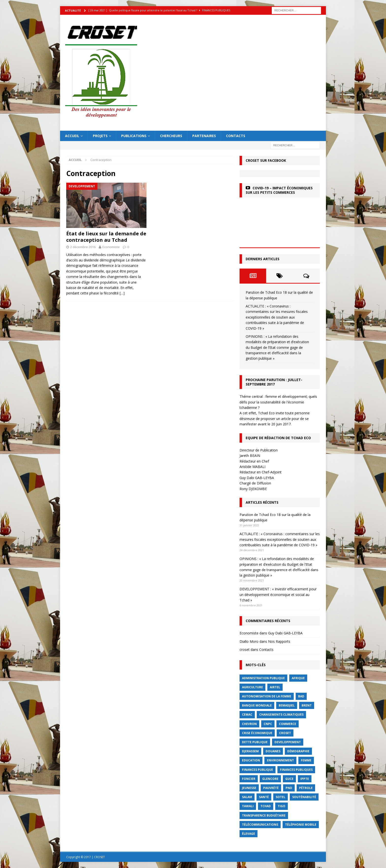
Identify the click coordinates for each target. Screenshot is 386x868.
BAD (301, 696)
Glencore (270, 779)
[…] (122, 293)
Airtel (275, 687)
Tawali (248, 806)
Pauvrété (271, 788)
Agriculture (252, 687)
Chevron (249, 724)
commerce (288, 724)
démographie (298, 751)
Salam (247, 797)
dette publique (255, 742)
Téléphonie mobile (301, 825)
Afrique (298, 678)
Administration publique (263, 678)
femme (306, 760)
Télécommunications (260, 825)
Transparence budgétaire (264, 815)
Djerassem (250, 751)
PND (289, 788)
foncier (249, 779)
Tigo (281, 806)
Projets (100, 136)
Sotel (281, 797)
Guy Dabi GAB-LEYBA (285, 633)
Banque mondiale (257, 705)
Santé (264, 797)
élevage (249, 834)
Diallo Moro (249, 641)
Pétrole (306, 788)
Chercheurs (171, 136)
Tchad (266, 806)
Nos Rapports (279, 641)
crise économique (257, 733)
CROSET (285, 733)
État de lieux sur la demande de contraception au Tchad (106, 237)
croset (245, 650)
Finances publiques (296, 770)
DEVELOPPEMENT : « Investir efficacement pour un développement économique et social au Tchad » (278, 595)
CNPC (268, 724)
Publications (134, 136)
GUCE (289, 779)
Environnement (280, 760)
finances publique (257, 770)
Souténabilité (304, 797)
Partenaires (204, 136)
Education (251, 760)
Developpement (288, 742)
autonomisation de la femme (267, 696)
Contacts (236, 136)
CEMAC (247, 715)
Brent (307, 705)
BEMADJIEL (287, 705)
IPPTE (305, 779)
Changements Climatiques (281, 715)
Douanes (273, 751)
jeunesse (249, 788)
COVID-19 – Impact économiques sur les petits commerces (279, 190)
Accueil (72, 136)
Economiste (111, 247)
